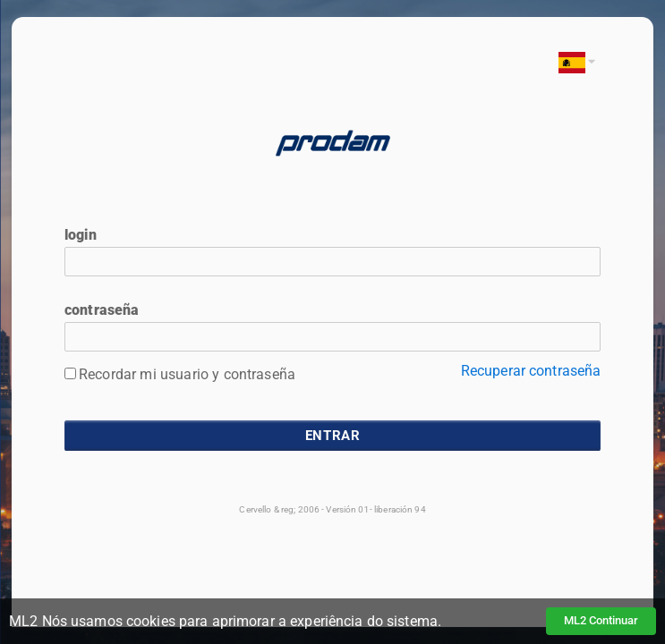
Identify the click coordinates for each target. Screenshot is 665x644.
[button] (574, 62)
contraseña (102, 310)
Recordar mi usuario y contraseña (187, 374)
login (81, 235)
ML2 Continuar (601, 620)
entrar (333, 436)
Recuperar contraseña (531, 371)
